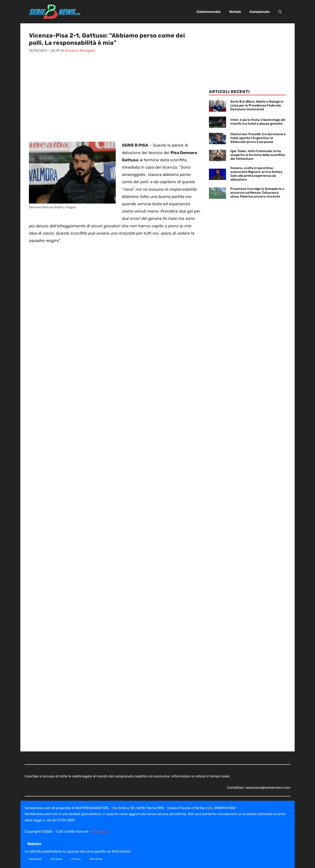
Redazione (35, 859)
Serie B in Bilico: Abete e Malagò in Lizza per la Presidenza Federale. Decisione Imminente (257, 105)
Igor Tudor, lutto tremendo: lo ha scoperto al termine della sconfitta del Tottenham (258, 155)
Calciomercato (209, 12)
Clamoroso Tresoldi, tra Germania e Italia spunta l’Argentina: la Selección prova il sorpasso (258, 138)
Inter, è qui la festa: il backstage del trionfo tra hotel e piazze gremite (258, 122)
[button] (280, 12)
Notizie (235, 12)
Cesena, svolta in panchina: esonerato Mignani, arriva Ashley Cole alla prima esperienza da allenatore (256, 174)
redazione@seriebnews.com (268, 788)
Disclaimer (96, 859)
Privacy (76, 859)
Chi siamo (56, 859)
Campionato (260, 12)
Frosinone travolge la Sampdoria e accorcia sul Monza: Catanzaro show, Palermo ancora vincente (257, 193)
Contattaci (100, 831)
